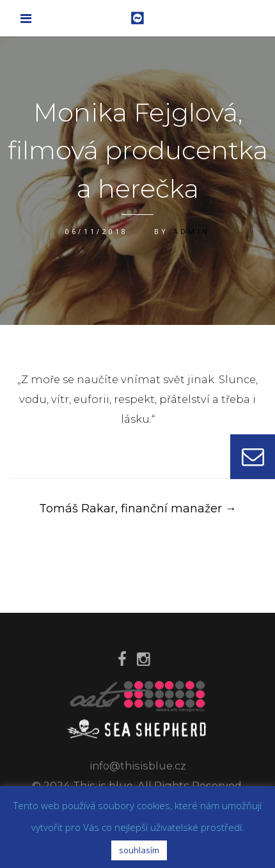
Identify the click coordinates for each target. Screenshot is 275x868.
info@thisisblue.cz (138, 766)
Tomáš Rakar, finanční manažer (138, 509)
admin (192, 231)
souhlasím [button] (139, 850)
